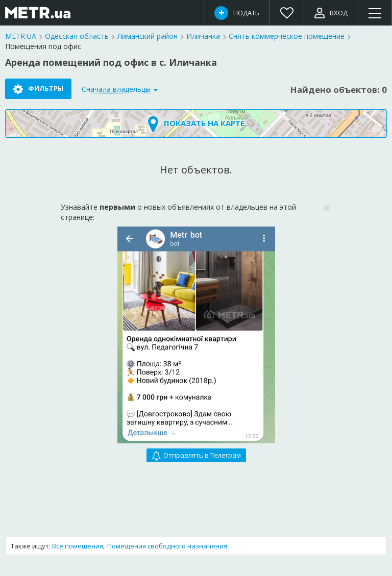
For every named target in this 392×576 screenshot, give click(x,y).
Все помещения (78, 546)
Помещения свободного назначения (167, 546)
